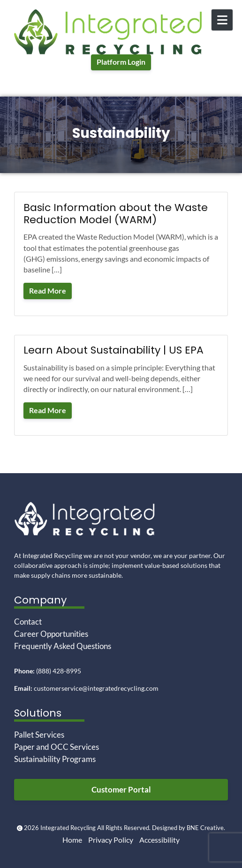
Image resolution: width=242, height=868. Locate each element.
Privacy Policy (111, 840)
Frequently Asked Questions (63, 646)
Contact (28, 622)
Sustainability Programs (55, 759)
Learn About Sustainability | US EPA (113, 350)
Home (72, 840)
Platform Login (121, 62)
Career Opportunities (51, 634)
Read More (48, 291)
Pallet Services (39, 735)
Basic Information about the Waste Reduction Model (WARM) (116, 214)
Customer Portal (121, 789)
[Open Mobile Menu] (222, 20)
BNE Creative (205, 828)
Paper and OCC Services (57, 747)
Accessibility (159, 840)
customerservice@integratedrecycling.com (96, 688)
